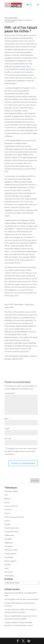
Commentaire (10, 393)
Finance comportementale (14, 517)
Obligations (9, 543)
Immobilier (8, 539)
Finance (7, 513)
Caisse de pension (11, 506)
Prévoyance (9, 546)
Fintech (7, 521)
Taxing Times (30, 69)
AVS (6, 495)
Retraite (8, 564)
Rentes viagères (10, 561)
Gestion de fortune (12, 532)
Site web (8, 438)
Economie (26, 20)
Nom (7, 419)
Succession (9, 572)
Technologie (9, 576)
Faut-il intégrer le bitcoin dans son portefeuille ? (22, 599)
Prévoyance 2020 (11, 550)
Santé (7, 568)
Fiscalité (7, 524)
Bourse (7, 502)
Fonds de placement (12, 528)
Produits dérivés (11, 554)
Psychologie (9, 557)
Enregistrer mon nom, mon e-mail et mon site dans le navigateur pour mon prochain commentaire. (21, 451)
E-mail (7, 428)
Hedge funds (9, 535)
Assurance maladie (11, 491)
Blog (20, 20)
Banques (8, 499)
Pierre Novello (12, 20)
